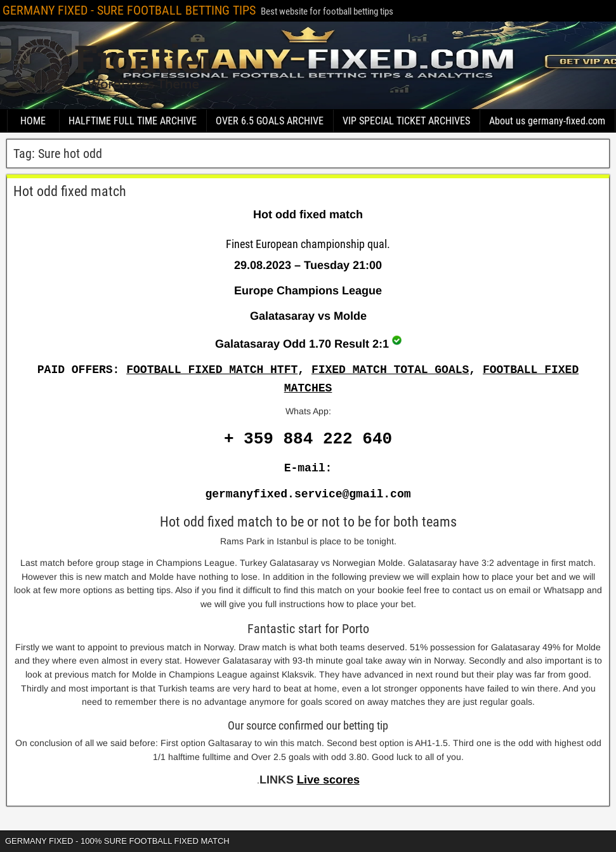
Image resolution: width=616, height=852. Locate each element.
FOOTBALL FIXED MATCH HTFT (212, 370)
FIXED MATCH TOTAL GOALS (390, 370)
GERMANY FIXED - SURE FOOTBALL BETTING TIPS (129, 10)
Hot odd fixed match (70, 191)
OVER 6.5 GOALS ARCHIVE (270, 121)
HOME (33, 121)
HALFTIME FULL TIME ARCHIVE (133, 121)
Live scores (328, 780)
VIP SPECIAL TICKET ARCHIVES (406, 121)
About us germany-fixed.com (547, 121)
